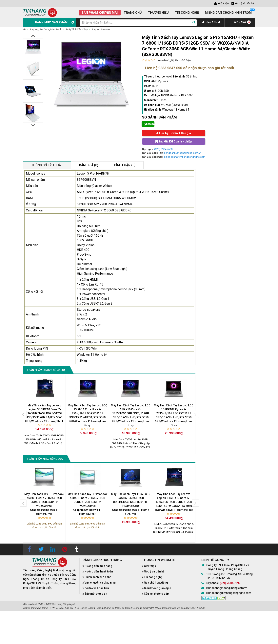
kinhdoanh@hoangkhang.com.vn (182, 153)
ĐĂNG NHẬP (211, 22)
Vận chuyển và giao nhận (100, 583)
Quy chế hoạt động (156, 583)
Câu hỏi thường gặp (156, 594)
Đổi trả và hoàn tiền (97, 588)
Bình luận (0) (125, 165)
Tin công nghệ (153, 577)
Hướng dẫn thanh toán (99, 571)
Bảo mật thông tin (96, 594)
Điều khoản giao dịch (158, 588)
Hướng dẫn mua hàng (98, 566)
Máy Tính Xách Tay (77, 29)
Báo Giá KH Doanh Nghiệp (174, 141)
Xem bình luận (183, 60)
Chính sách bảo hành (98, 577)
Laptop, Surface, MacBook (46, 29)
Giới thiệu (150, 566)
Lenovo (166, 76)
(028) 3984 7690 (163, 149)
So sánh (149, 124)
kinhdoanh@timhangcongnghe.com (185, 157)
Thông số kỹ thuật (47, 165)
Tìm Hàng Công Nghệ (63, 604)
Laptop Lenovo (101, 29)
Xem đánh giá (165, 60)
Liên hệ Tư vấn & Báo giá (174, 133)
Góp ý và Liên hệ (154, 571)
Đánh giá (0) (89, 165)
